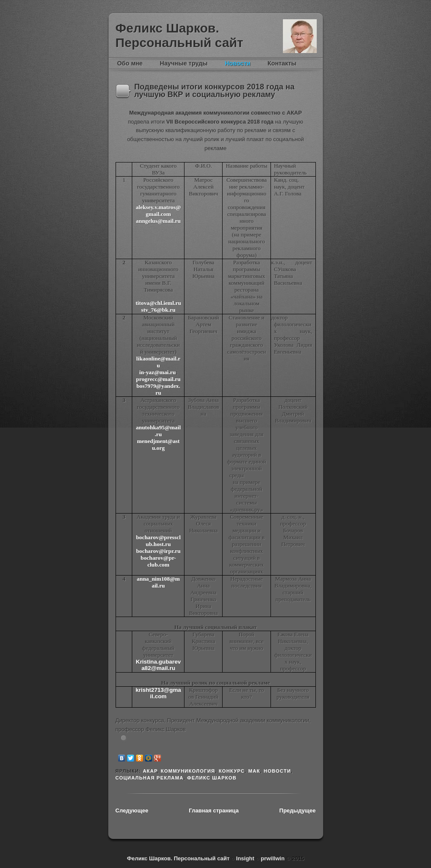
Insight (246, 858)
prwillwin (272, 858)
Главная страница (214, 810)
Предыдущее (298, 810)
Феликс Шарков (300, 36)
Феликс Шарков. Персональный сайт (180, 35)
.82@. (158, 665)
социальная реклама (150, 778)
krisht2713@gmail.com (158, 693)
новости (277, 771)
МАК (254, 771)
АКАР (150, 771)
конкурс (232, 771)
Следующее (132, 810)
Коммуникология (188, 771)
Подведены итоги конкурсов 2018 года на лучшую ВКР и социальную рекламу (215, 91)
